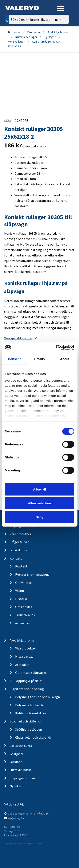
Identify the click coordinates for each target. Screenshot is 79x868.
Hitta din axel (25, 656)
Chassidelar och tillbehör (33, 737)
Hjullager (50, 37)
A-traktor (22, 623)
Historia (21, 599)
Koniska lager (16, 42)
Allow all (39, 489)
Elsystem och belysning (27, 689)
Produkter (34, 32)
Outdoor (16, 762)
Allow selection (39, 503)
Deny (39, 517)
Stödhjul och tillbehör (26, 721)
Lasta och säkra (21, 746)
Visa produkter (26, 648)
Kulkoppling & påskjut (26, 681)
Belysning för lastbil (30, 705)
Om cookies (24, 607)
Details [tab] (40, 359)
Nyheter (16, 786)
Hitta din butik (20, 770)
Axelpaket (22, 665)
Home (16, 32)
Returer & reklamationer (33, 574)
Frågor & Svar (19, 542)
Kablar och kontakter (31, 713)
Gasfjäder (17, 754)
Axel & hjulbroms (58, 32)
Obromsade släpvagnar (32, 673)
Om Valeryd (23, 583)
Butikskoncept (20, 550)
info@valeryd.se (16, 818)
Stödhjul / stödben (29, 729)
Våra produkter (20, 534)
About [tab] (65, 359)
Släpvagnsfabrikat (23, 778)
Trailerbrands (25, 615)
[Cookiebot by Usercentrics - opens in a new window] (56, 347)
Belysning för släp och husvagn (37, 697)
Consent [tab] (14, 359)
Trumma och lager (26, 37)
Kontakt (16, 558)
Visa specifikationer (20, 338)
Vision (19, 591)
